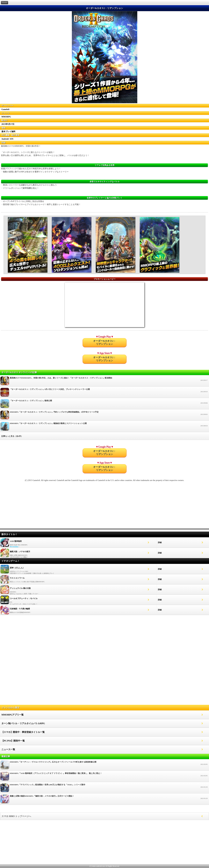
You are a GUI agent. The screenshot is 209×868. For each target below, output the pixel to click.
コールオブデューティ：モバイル (24, 598)
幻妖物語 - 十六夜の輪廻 (20, 609)
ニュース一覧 (8, 749)
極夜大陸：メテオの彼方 (20, 552)
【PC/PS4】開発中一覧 (13, 741)
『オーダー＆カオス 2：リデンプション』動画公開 (104, 404)
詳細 (160, 542)
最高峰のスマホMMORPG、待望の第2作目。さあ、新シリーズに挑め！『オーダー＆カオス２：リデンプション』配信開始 (104, 382)
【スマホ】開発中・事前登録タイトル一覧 (23, 732)
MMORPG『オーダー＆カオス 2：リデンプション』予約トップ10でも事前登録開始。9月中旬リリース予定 (104, 416)
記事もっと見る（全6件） (12, 436)
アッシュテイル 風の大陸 (20, 588)
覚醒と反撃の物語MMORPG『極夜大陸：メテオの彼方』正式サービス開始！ (104, 800)
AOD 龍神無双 (16, 541)
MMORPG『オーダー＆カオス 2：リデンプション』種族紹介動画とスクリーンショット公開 (104, 427)
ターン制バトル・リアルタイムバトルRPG (23, 723)
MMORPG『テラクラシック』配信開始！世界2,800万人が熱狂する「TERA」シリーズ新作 (104, 788)
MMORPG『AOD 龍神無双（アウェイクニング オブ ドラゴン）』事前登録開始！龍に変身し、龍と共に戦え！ (104, 777)
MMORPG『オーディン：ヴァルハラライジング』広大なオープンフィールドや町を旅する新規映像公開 (104, 766)
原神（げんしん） (17, 568)
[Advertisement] (105, 507)
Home (5, 3)
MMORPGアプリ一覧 (13, 715)
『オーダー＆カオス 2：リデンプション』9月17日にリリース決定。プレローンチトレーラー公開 (104, 393)
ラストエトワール (17, 578)
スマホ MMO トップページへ (16, 816)
